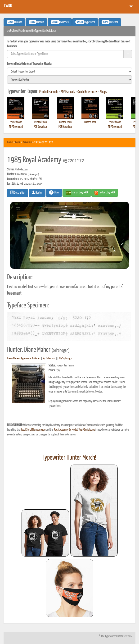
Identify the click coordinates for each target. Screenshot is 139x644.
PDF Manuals (68, 92)
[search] (69, 72)
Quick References (87, 92)
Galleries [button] (60, 22)
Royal (18, 142)
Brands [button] (14, 22)
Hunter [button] (37, 192)
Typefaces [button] (85, 22)
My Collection (49, 359)
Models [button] (36, 22)
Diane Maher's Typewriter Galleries (24, 359)
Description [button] (18, 192)
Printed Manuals (49, 92)
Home (10, 142)
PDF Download (16, 127)
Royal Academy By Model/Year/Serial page (74, 430)
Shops (103, 92)
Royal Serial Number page (33, 430)
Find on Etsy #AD (105, 193)
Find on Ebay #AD (77, 193)
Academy (27, 142)
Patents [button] (110, 22)
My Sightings (65, 359)
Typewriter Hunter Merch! (69, 458)
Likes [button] (54, 192)
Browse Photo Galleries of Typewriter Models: (29, 64)
